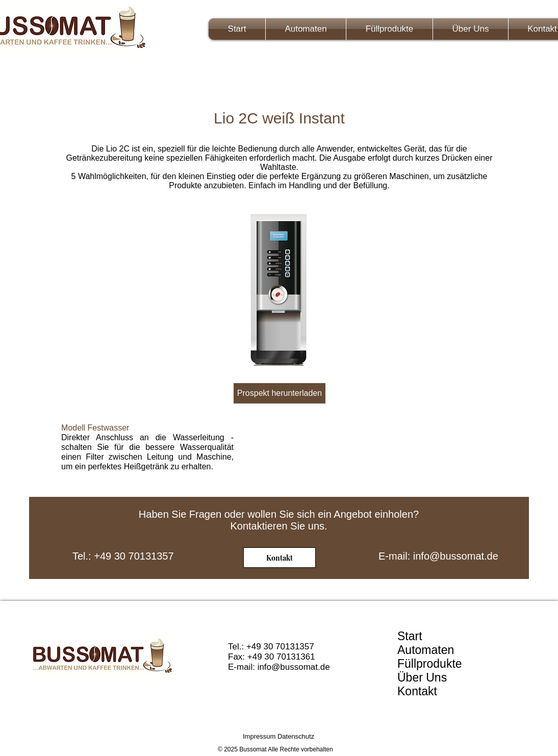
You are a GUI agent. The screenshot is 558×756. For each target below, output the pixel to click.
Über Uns (422, 677)
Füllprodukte (430, 664)
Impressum (259, 736)
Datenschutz (296, 736)
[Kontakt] (280, 558)
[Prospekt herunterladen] (280, 393)
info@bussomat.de (456, 556)
